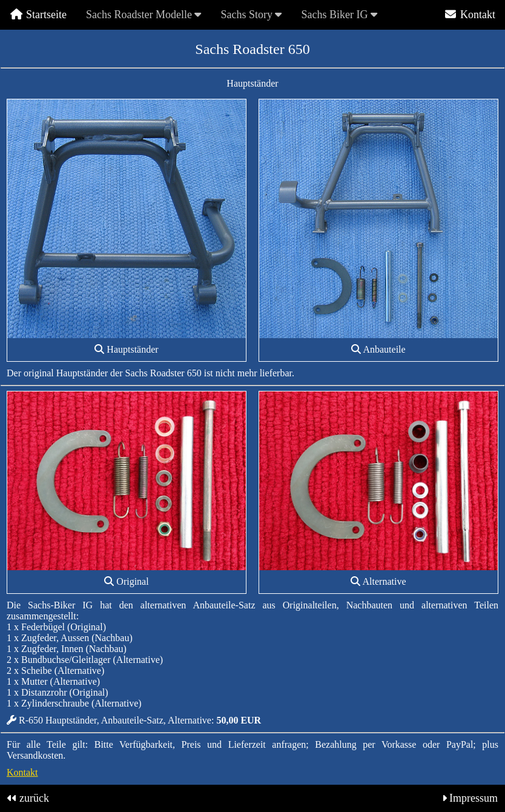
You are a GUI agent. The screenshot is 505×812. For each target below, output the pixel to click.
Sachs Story (251, 15)
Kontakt (470, 15)
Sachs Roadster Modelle (144, 15)
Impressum (474, 798)
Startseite (38, 15)
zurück (34, 798)
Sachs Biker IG (339, 15)
